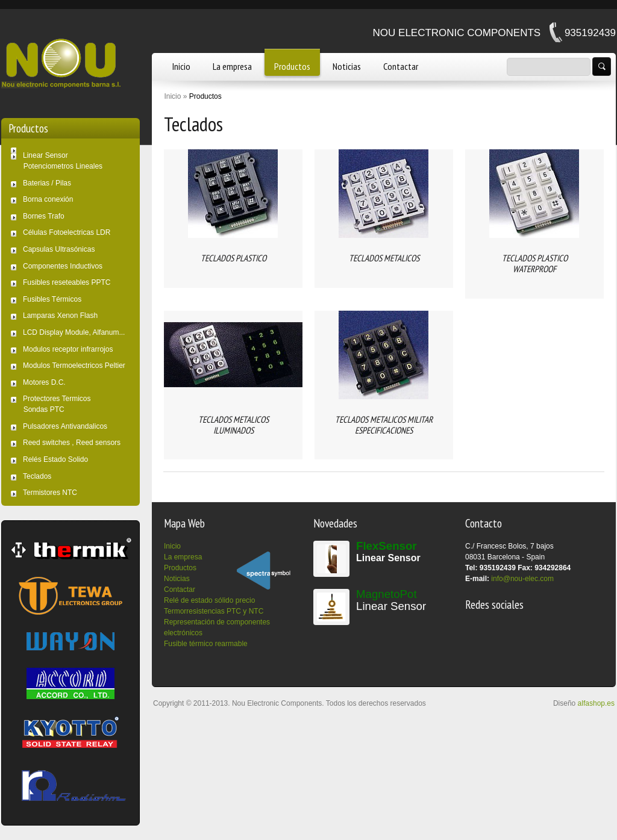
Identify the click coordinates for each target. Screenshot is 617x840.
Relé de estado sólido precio (209, 600)
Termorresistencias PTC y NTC (214, 611)
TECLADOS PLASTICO (233, 258)
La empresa (232, 66)
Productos (292, 66)
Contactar (401, 66)
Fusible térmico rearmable (206, 644)
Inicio (181, 66)
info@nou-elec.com (522, 579)
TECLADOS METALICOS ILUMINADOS (233, 425)
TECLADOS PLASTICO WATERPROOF (535, 263)
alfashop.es (596, 703)
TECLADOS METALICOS (384, 258)
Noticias (347, 66)
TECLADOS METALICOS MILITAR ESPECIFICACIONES (384, 425)
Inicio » (175, 96)
